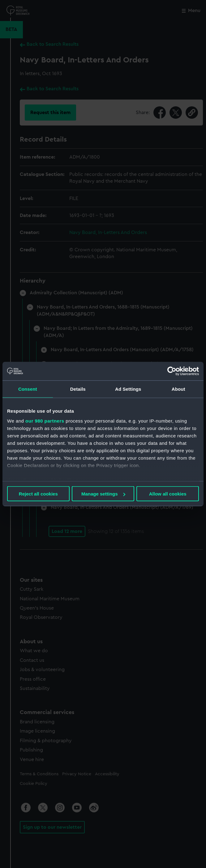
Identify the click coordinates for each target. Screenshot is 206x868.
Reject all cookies (38, 494)
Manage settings (103, 494)
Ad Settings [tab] (128, 389)
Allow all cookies (168, 494)
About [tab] (178, 389)
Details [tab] (78, 389)
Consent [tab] (28, 389)
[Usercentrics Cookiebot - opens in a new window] (172, 371)
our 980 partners (45, 421)
